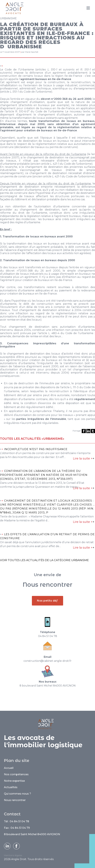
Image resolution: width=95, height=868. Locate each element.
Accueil (9, 768)
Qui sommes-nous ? (18, 794)
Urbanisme (8, 18)
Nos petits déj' (47, 615)
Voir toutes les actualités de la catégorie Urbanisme (44, 560)
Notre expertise (14, 781)
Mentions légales (13, 855)
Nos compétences (16, 774)
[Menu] (88, 8)
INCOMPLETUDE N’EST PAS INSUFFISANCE (36, 449)
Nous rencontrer (15, 800)
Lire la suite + (84, 459)
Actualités (11, 787)
